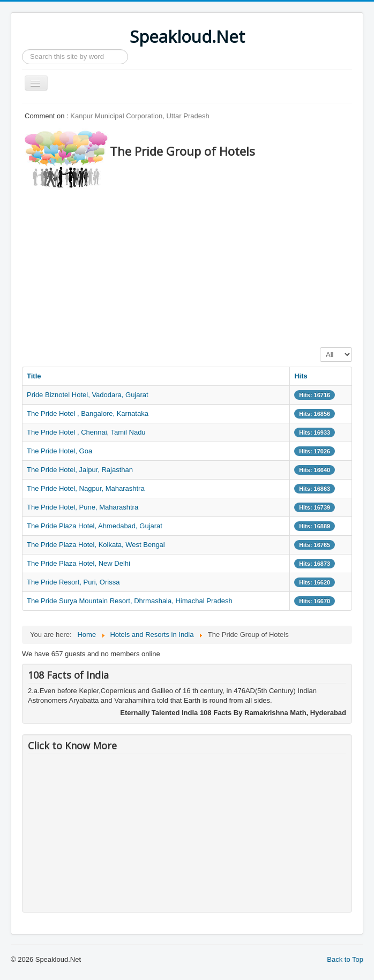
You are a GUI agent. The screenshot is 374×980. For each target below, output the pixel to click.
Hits (301, 376)
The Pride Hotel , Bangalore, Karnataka (88, 413)
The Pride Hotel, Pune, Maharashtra (83, 507)
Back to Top (345, 959)
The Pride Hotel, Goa (59, 451)
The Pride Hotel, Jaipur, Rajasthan (80, 470)
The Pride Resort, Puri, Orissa (73, 582)
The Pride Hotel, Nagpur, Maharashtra (86, 488)
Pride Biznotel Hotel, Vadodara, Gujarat (88, 395)
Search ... (22, 50)
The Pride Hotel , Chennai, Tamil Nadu (86, 432)
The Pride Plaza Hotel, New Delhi (78, 563)
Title (34, 376)
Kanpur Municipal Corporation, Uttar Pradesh (140, 116)
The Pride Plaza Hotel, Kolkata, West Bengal (96, 545)
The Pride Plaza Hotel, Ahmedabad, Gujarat (95, 526)
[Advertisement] (198, 265)
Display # (320, 348)
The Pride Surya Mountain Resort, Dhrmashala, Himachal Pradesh (130, 601)
